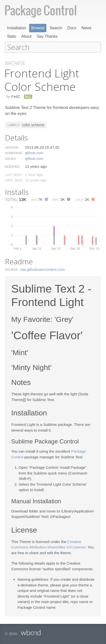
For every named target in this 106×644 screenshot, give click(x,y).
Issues (10, 159)
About (26, 36)
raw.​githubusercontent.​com (43, 269)
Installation (17, 28)
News (87, 28)
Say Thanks (47, 36)
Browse (38, 28)
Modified (12, 167)
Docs (72, 28)
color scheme (33, 124)
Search (56, 28)
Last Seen (13, 175)
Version (12, 147)
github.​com (34, 153)
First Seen (14, 180)
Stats (11, 36)
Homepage (13, 153)
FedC (16, 96)
